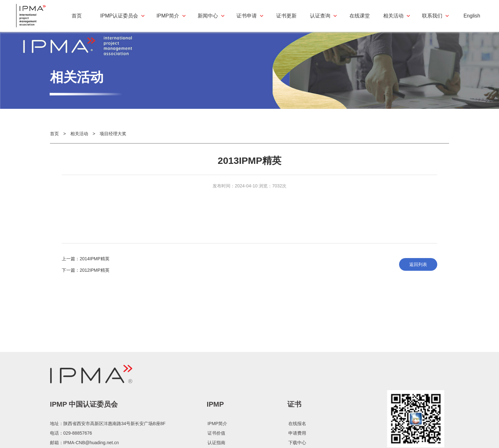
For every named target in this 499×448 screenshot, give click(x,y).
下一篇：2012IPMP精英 (85, 275)
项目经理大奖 (113, 139)
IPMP (215, 430)
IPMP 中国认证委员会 (84, 430)
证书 (294, 430)
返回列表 (418, 269)
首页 (54, 139)
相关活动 (79, 139)
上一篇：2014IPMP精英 (85, 264)
